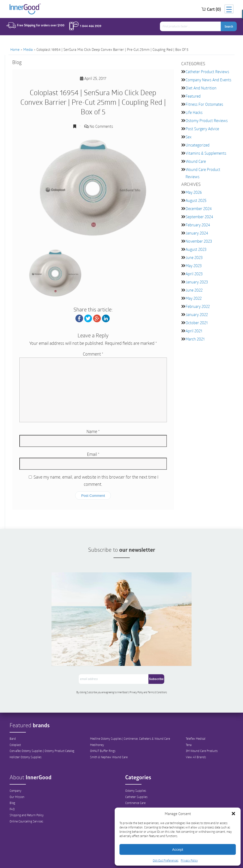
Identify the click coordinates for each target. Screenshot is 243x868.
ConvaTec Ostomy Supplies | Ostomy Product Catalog (42, 731)
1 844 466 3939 (88, 27)
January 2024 (197, 233)
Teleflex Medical (196, 718)
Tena (189, 725)
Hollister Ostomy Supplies (25, 737)
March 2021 (195, 339)
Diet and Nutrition (201, 88)
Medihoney (97, 725)
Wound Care (196, 161)
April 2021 (194, 331)
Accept (178, 849)
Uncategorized (198, 145)
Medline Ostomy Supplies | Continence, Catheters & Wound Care (130, 718)
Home (15, 49)
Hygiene (130, 795)
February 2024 (198, 225)
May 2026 (194, 192)
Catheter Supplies (136, 777)
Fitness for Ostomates (204, 104)
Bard (13, 718)
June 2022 (194, 290)
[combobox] (192, 27)
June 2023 (194, 257)
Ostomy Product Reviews (207, 120)
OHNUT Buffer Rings (103, 731)
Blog (12, 783)
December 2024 (199, 208)
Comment (93, 354)
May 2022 (194, 298)
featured (193, 96)
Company (15, 770)
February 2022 (198, 306)
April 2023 (194, 274)
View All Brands (196, 737)
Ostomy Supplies (136, 770)
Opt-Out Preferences (166, 860)
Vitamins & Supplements (206, 153)
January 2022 (197, 314)
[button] (233, 814)
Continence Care (135, 783)
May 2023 (194, 266)
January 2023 (197, 282)
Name (93, 431)
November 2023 (199, 241)
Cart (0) (206, 9)
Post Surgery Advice (202, 129)
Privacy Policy (189, 860)
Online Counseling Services (26, 802)
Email (93, 454)
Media (28, 49)
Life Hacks (194, 112)
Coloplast (15, 725)
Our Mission (17, 777)
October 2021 (197, 323)
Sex (189, 137)
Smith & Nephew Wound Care (109, 737)
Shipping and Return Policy (27, 795)
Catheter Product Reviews (207, 72)
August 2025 (196, 200)
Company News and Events (208, 80)
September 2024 (199, 217)
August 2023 (196, 249)
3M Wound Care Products (202, 731)
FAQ (12, 789)
